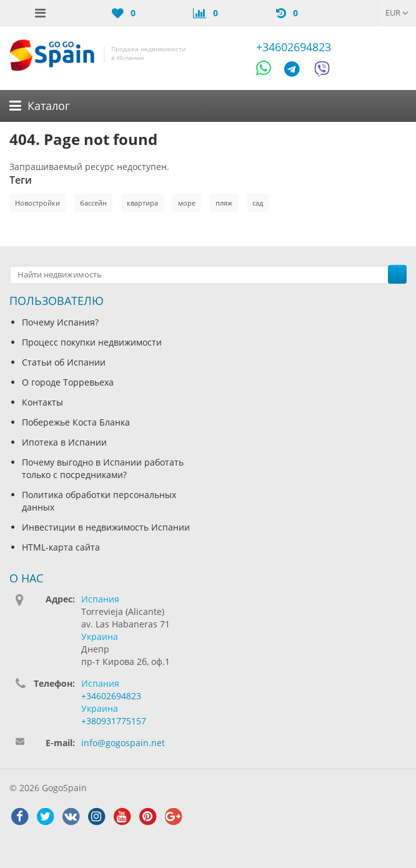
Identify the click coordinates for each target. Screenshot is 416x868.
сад (258, 203)
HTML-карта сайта (61, 547)
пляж (224, 203)
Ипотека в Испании (64, 442)
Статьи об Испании (64, 362)
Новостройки (37, 203)
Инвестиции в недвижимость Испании (106, 527)
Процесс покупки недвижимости (92, 342)
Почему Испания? (60, 322)
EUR (397, 12)
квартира (142, 203)
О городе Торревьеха (68, 382)
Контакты (42, 402)
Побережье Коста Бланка (76, 422)
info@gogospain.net (123, 743)
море (187, 203)
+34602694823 (294, 47)
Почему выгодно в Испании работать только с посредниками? (103, 468)
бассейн (93, 203)
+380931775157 (114, 721)
